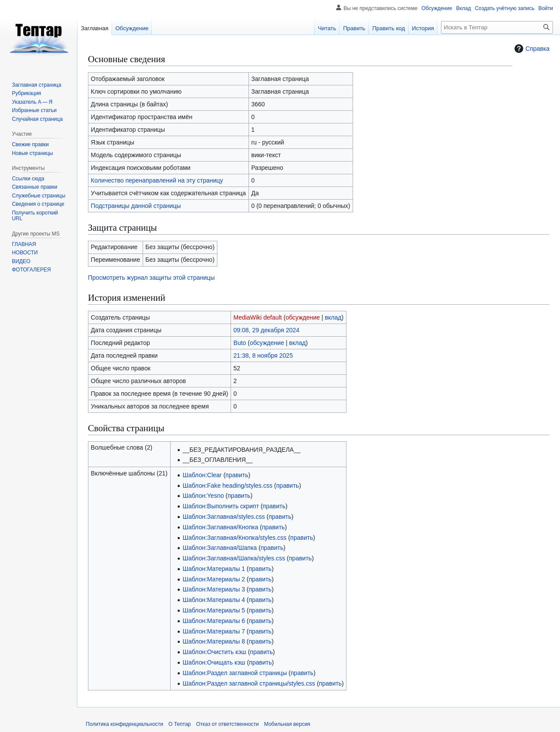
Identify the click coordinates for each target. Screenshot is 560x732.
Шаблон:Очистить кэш (215, 652)
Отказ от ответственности (227, 724)
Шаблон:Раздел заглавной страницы (235, 673)
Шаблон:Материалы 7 (214, 631)
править (237, 475)
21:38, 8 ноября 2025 (263, 355)
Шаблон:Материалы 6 (214, 621)
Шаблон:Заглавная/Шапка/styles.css (234, 558)
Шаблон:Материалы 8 (214, 641)
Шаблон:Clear (202, 475)
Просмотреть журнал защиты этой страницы (151, 278)
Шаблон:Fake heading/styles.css (228, 486)
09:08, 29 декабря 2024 (267, 330)
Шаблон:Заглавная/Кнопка (221, 527)
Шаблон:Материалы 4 (214, 600)
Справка (531, 49)
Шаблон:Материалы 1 (214, 569)
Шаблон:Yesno (203, 496)
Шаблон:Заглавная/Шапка (220, 548)
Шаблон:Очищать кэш (214, 662)
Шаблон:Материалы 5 (214, 610)
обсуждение (303, 317)
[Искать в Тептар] (497, 27)
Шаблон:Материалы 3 (214, 589)
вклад (333, 317)
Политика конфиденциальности (124, 724)
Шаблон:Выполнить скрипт (221, 506)
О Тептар (180, 724)
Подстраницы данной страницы (136, 206)
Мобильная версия (287, 724)
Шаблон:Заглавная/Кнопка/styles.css (235, 538)
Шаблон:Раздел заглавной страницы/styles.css (249, 683)
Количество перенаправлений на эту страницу (157, 180)
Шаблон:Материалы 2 (214, 579)
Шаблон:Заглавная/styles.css (224, 517)
